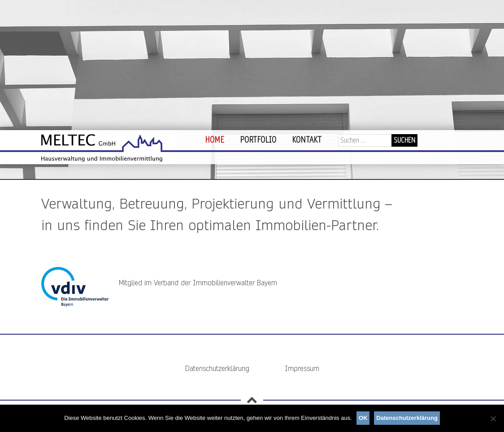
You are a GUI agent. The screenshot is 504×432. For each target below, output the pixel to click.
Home (215, 140)
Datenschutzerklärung (217, 369)
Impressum (302, 369)
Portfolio (258, 140)
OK (363, 418)
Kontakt (307, 140)
